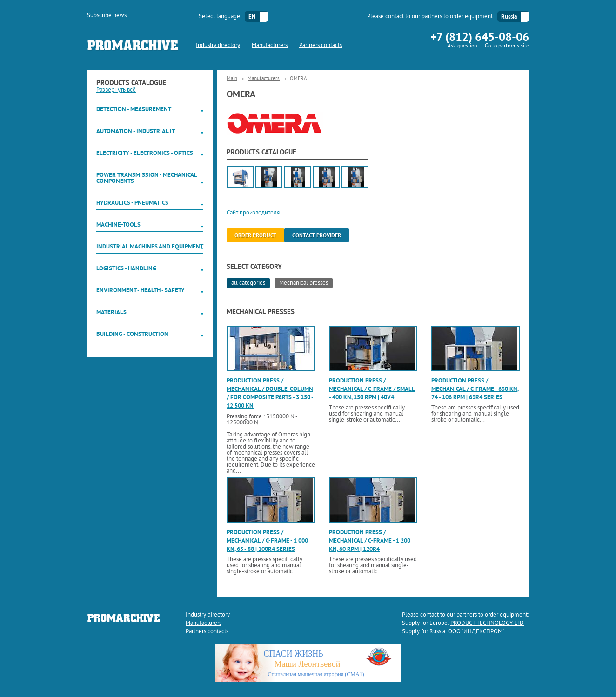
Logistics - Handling (126, 268)
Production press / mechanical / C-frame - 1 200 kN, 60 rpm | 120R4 (370, 540)
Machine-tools (118, 225)
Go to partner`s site (507, 46)
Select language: (220, 17)
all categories (248, 283)
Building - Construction (132, 334)
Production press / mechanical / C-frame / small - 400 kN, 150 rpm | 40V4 (372, 389)
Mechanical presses (304, 283)
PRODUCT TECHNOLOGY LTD (487, 623)
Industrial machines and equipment (150, 246)
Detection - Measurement (134, 109)
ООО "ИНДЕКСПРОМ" (476, 632)
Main (232, 79)
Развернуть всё (116, 90)
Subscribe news (107, 16)
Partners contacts (321, 46)
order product (255, 235)
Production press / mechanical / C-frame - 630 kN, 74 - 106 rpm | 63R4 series (475, 389)
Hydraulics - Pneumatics (132, 203)
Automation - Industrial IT (136, 131)
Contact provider (317, 235)
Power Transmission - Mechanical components (147, 178)
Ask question (462, 46)
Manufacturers (270, 46)
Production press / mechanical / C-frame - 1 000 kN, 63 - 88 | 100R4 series (267, 540)
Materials (111, 312)
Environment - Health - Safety (141, 290)
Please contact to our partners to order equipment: (431, 17)
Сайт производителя (253, 213)
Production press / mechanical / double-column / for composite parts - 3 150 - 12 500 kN (270, 393)
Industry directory (218, 46)
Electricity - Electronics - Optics (145, 153)
